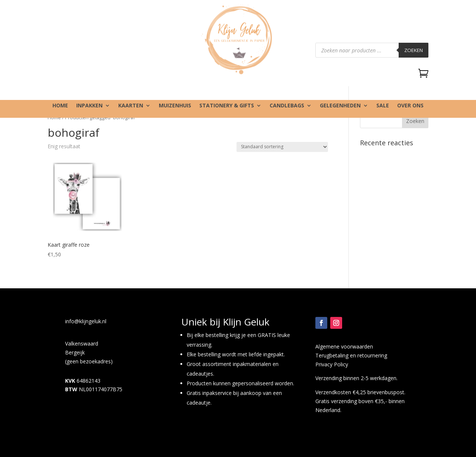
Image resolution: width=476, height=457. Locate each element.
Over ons (410, 106)
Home (60, 106)
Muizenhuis (175, 106)
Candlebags (287, 106)
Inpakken (89, 106)
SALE (383, 106)
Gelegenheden (340, 106)
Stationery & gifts (227, 106)
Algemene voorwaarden (344, 346)
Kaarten (131, 106)
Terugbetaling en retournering (351, 355)
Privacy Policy (332, 364)
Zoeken (414, 50)
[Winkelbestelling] (282, 147)
